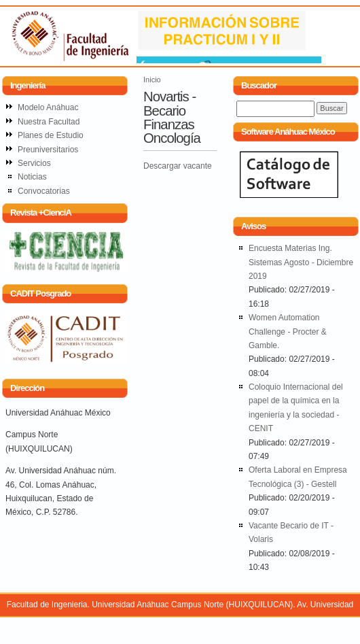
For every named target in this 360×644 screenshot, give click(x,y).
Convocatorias (44, 191)
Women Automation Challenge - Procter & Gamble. (288, 332)
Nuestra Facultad (49, 122)
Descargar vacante (178, 166)
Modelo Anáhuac (48, 107)
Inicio (152, 80)
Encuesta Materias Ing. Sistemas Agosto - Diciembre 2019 (301, 262)
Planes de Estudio (51, 135)
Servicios (34, 163)
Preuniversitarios (48, 150)
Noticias (32, 177)
